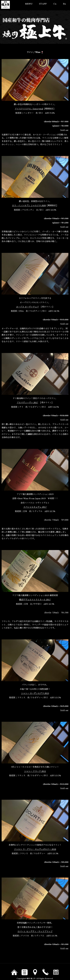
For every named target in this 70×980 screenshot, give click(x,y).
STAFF (43, 4)
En (65, 4)
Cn (55, 4)
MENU (29, 4)
